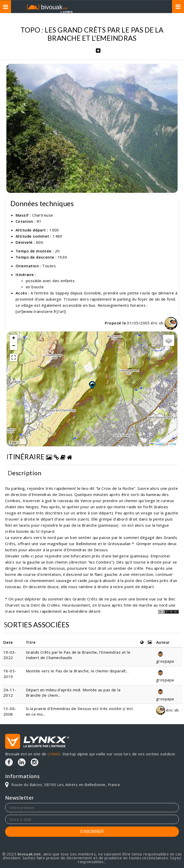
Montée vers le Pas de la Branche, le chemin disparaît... (77, 671)
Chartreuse (43, 215)
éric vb (164, 323)
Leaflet (157, 444)
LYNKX (54, 754)
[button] (92, 385)
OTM (173, 444)
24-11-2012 (10, 692)
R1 (39, 221)
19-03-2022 (10, 655)
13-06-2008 (10, 711)
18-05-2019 (10, 674)
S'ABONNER (92, 832)
